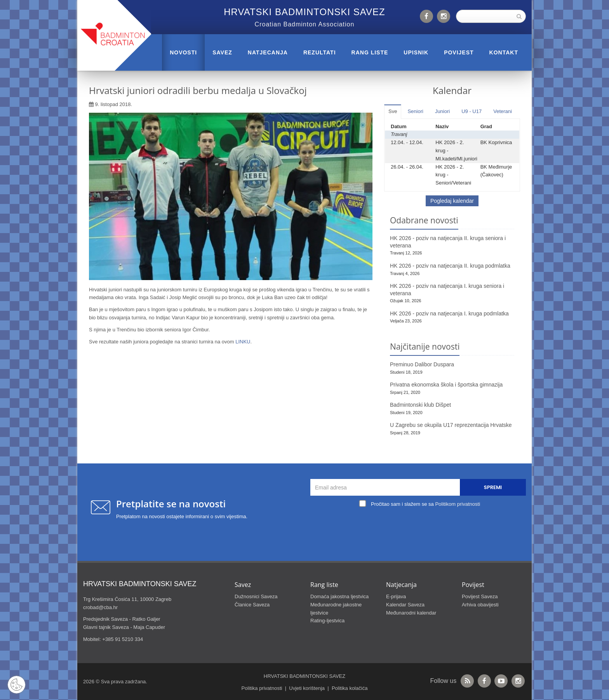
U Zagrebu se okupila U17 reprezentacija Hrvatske (451, 425)
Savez (222, 52)
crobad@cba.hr (100, 607)
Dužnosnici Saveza (256, 596)
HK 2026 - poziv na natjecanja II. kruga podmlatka (450, 266)
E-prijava (396, 596)
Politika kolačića (350, 688)
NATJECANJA (268, 52)
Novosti (183, 52)
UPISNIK (416, 52)
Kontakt (504, 52)
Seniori (415, 111)
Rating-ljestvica (327, 621)
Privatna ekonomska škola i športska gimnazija (446, 385)
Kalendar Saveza (405, 605)
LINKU (243, 342)
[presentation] (420, 528)
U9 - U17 (472, 111)
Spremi (493, 487)
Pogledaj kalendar (452, 201)
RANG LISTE (370, 52)
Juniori (442, 111)
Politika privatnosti (262, 688)
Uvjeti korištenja (307, 688)
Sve (393, 111)
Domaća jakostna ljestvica (339, 596)
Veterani (503, 111)
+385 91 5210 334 (123, 639)
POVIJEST (459, 52)
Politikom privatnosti (458, 504)
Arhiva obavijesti (480, 605)
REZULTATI (320, 52)
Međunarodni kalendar (411, 613)
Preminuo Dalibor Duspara (422, 364)
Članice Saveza (252, 605)
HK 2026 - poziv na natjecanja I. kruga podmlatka (449, 313)
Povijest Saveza (480, 596)
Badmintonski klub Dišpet (420, 405)
